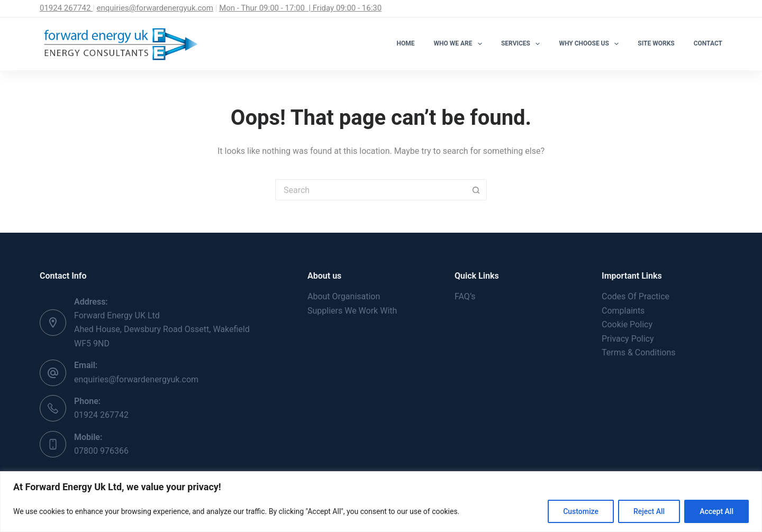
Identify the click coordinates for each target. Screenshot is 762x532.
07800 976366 (101, 451)
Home (406, 43)
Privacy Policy (628, 339)
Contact (708, 43)
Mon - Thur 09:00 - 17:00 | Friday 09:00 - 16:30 (300, 8)
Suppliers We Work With (352, 311)
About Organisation (344, 296)
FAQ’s (465, 296)
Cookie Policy (627, 324)
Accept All (716, 511)
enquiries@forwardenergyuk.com (155, 8)
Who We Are (460, 44)
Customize (581, 511)
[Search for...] (370, 190)
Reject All (649, 511)
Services (523, 44)
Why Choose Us (591, 44)
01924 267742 (66, 8)
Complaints (623, 311)
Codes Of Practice (636, 296)
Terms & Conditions (639, 352)
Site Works (656, 43)
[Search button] (476, 190)
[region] (381, 502)
